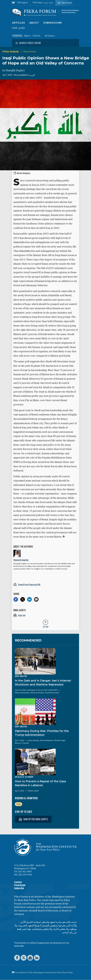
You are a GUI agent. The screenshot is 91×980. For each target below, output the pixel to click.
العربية (32, 75)
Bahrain (37, 36)
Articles (18, 23)
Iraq (18, 804)
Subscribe (19, 888)
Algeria (27, 36)
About (34, 23)
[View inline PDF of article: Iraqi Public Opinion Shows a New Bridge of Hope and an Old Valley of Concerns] (45, 584)
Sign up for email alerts (33, 819)
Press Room (20, 885)
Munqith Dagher (15, 70)
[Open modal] (28, 43)
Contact (18, 882)
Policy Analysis (11, 52)
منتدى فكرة (19, 28)
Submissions (53, 23)
